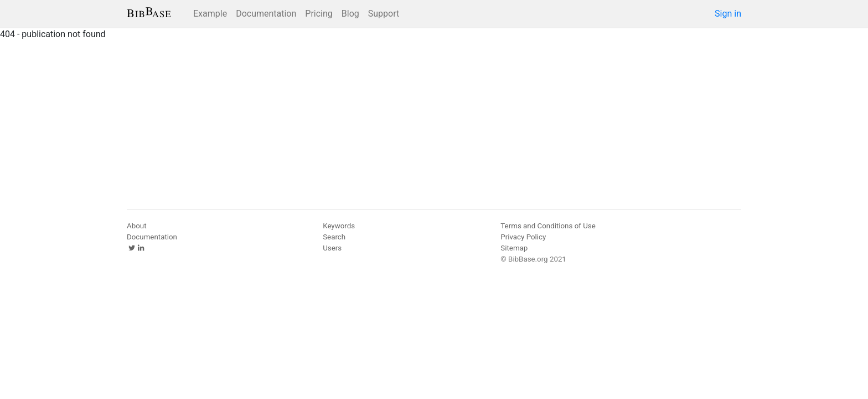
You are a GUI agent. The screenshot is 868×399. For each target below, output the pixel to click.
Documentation (266, 14)
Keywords (339, 226)
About (137, 226)
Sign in (728, 14)
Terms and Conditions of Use (548, 226)
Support (384, 14)
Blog (350, 14)
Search (334, 237)
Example (210, 14)
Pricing (319, 14)
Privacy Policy (523, 237)
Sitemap (514, 248)
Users (332, 248)
